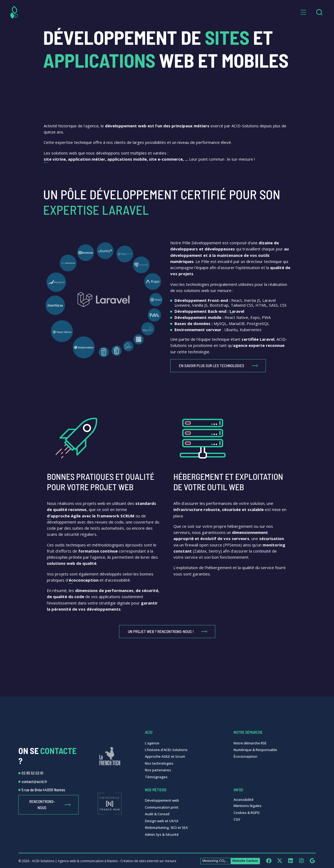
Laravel (237, 311)
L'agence (152, 743)
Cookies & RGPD (247, 813)
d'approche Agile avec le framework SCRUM (91, 516)
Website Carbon (245, 861)
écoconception (84, 580)
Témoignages (156, 777)
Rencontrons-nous (42, 804)
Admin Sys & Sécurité (162, 834)
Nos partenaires (158, 770)
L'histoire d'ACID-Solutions (166, 750)
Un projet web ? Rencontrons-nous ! (161, 631)
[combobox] (319, 12)
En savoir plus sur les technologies (212, 366)
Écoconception (245, 756)
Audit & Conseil (157, 814)
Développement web (162, 800)
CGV (237, 819)
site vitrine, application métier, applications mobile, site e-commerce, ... (116, 159)
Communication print (162, 807)
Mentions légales (248, 806)
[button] (303, 12)
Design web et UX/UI (162, 821)
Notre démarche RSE (250, 743)
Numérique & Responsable (255, 750)
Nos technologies (159, 763)
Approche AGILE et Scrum (165, 756)
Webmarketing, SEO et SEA (166, 828)
